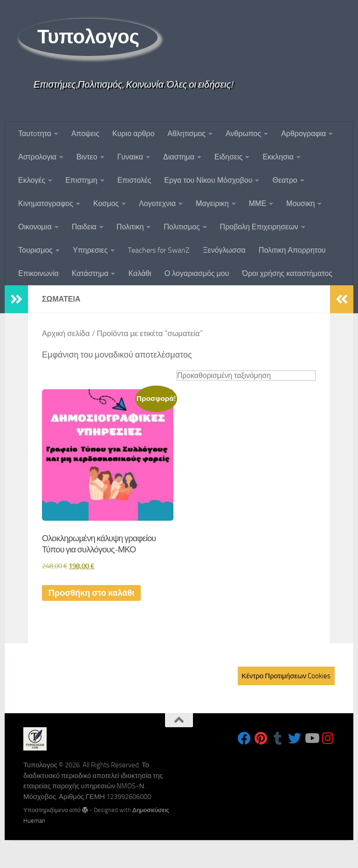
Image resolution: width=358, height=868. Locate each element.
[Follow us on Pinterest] (261, 738)
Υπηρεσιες (90, 250)
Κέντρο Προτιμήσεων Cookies (286, 676)
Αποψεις (85, 134)
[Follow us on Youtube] (311, 738)
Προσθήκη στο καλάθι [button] (91, 593)
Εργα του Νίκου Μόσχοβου (208, 180)
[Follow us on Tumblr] (278, 738)
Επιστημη (81, 180)
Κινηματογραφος (46, 203)
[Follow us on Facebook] (244, 738)
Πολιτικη (130, 227)
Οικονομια (35, 227)
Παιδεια (84, 227)
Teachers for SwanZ (159, 250)
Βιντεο (87, 157)
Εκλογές (32, 180)
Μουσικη (300, 203)
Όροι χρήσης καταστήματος (287, 273)
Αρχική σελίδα (66, 334)
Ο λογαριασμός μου (197, 273)
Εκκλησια (278, 157)
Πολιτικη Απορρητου (292, 250)
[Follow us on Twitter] (295, 738)
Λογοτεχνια (157, 203)
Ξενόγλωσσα (224, 250)
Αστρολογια (37, 157)
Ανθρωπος (243, 134)
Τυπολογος (88, 37)
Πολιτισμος (182, 227)
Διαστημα (179, 157)
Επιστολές (134, 180)
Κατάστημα (90, 273)
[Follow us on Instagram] (328, 738)
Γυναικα (130, 157)
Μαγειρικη (212, 203)
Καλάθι (140, 273)
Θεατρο (285, 180)
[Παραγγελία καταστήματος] (246, 375)
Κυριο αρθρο (133, 134)
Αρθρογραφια (303, 134)
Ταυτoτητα (35, 134)
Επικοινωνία (38, 273)
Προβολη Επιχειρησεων (259, 227)
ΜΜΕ (258, 203)
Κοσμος (106, 203)
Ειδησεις (228, 157)
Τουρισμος (35, 250)
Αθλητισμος (186, 134)
